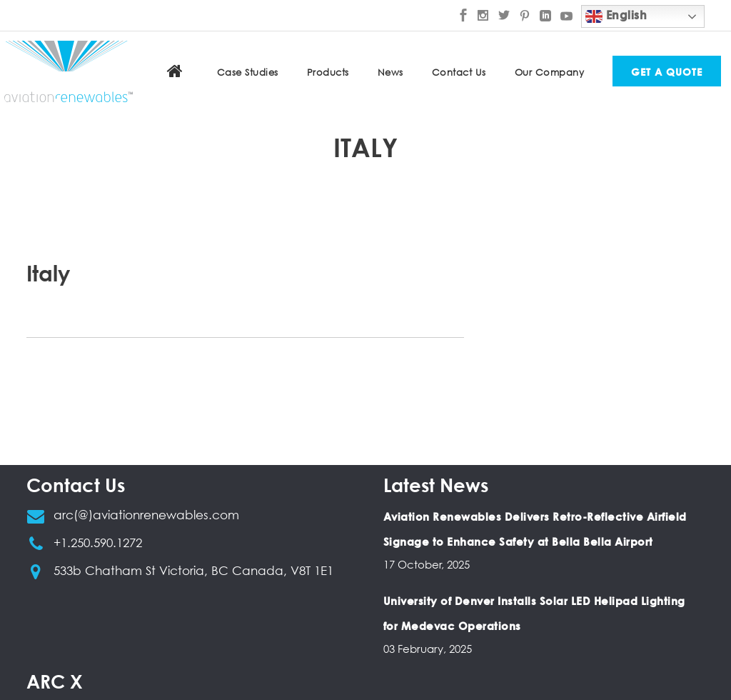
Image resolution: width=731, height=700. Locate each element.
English (616, 16)
